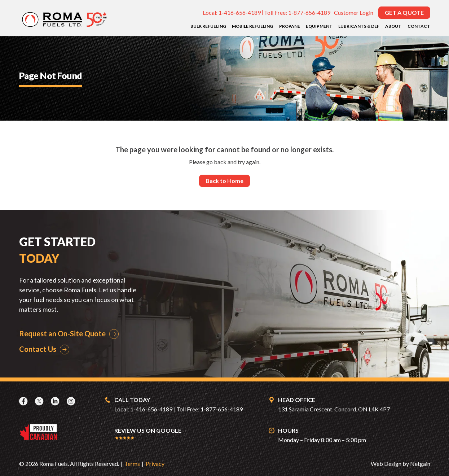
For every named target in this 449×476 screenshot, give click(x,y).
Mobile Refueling (252, 26)
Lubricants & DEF (359, 26)
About (393, 26)
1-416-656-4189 (240, 12)
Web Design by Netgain (400, 464)
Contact (419, 26)
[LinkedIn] (56, 401)
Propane (290, 26)
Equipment (319, 26)
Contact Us (38, 349)
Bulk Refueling (208, 26)
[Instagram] (72, 401)
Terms (132, 464)
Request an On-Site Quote (62, 333)
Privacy (155, 464)
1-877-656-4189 (309, 12)
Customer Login (354, 12)
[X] (40, 401)
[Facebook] (24, 401)
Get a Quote (404, 12)
